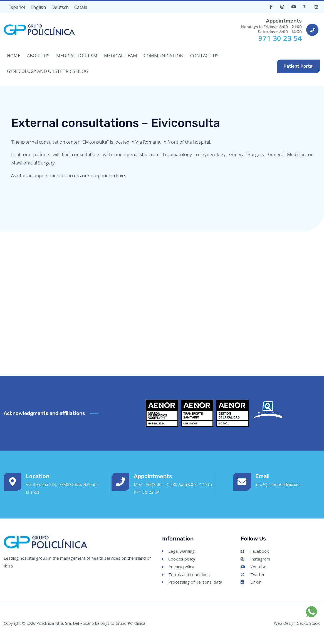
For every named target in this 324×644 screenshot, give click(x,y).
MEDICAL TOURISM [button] (77, 56)
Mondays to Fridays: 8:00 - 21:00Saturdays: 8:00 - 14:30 (270, 26)
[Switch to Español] (17, 7)
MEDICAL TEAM (121, 56)
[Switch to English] (38, 7)
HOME (14, 56)
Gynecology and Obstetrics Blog (48, 71)
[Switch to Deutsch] (60, 7)
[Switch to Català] (81, 7)
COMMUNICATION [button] (164, 56)
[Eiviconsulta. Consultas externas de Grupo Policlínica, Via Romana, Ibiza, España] (162, 301)
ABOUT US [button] (38, 56)
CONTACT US (204, 56)
